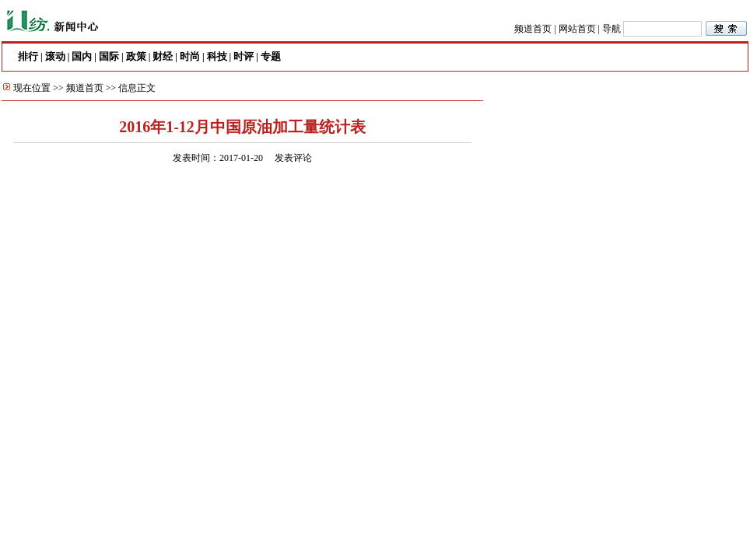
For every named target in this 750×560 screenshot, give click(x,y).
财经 (163, 56)
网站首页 (577, 29)
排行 (28, 56)
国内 (82, 56)
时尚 (190, 56)
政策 (136, 56)
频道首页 (533, 29)
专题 (271, 56)
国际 (109, 56)
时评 (244, 56)
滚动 (55, 56)
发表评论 (293, 158)
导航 (612, 29)
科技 (217, 56)
